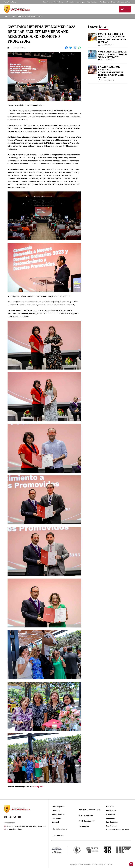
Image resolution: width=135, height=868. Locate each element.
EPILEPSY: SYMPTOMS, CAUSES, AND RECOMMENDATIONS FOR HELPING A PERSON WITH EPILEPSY (111, 72)
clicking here (38, 787)
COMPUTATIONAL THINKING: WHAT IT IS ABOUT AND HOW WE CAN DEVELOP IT (113, 54)
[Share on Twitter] (71, 48)
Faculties (47, 2)
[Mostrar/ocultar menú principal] (127, 9)
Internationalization (60, 829)
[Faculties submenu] (51, 2)
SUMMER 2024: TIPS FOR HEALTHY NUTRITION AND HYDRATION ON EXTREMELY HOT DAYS (112, 38)
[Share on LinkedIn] (75, 48)
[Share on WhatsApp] (79, 48)
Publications (58, 2)
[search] (122, 9)
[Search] (122, 9)
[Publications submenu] (64, 2)
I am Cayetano (10, 2)
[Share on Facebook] (66, 48)
